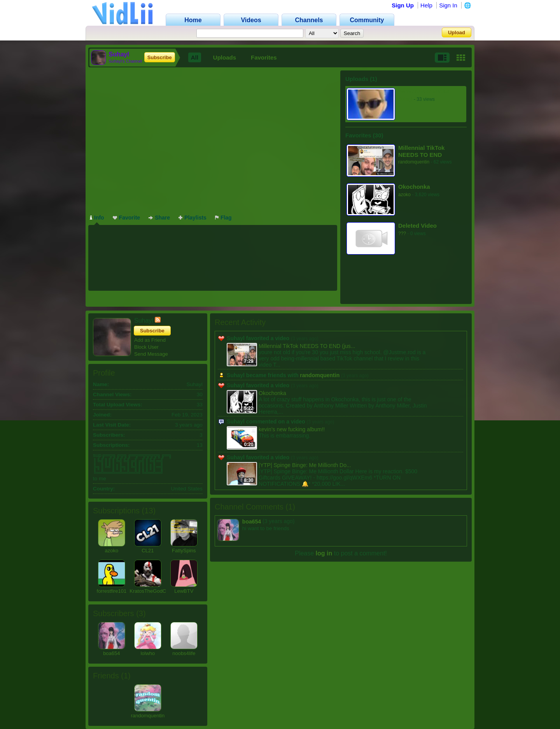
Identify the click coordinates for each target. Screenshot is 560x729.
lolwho (148, 653)
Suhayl (405, 99)
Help (426, 5)
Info (97, 218)
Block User (146, 347)
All (195, 57)
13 (149, 511)
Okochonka (414, 187)
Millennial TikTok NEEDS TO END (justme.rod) (421, 151)
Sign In (448, 5)
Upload (457, 32)
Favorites (264, 57)
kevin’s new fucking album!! (292, 429)
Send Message (151, 354)
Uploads (225, 57)
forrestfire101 (112, 591)
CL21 (148, 551)
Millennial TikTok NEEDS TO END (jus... (307, 346)
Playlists (192, 218)
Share (159, 218)
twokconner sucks (424, 91)
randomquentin (414, 162)
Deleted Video (417, 226)
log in (324, 553)
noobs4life (184, 653)
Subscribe (160, 57)
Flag (223, 218)
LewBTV (184, 591)
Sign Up (403, 5)
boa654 (111, 653)
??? (402, 234)
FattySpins (184, 551)
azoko (404, 195)
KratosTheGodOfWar (153, 591)
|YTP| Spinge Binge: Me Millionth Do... (305, 465)
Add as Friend (150, 340)
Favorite (126, 218)
